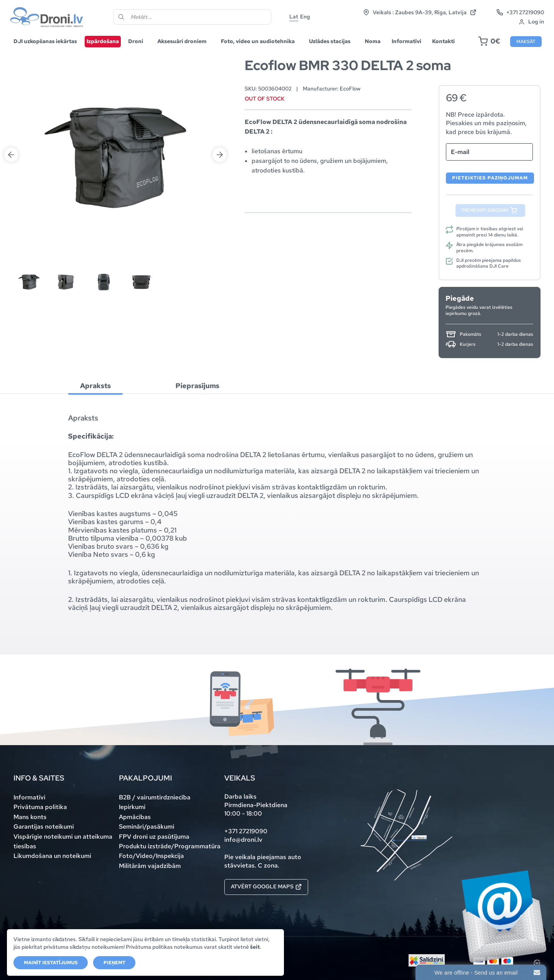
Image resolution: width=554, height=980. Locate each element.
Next (220, 76)
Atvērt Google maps (266, 886)
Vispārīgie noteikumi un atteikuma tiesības (63, 841)
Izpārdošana (103, 41)
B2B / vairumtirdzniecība (155, 797)
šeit (255, 947)
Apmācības (135, 817)
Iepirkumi (132, 807)
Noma (373, 41)
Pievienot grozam (485, 210)
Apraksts (95, 386)
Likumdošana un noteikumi (52, 856)
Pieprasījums (197, 386)
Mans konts (30, 817)
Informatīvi (406, 41)
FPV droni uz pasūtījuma (154, 837)
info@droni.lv (243, 840)
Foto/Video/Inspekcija (151, 856)
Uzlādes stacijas (330, 41)
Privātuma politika (40, 807)
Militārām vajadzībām (150, 866)
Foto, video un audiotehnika (258, 41)
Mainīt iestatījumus (51, 962)
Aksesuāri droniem (182, 41)
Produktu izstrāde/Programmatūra (170, 846)
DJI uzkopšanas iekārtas (45, 41)
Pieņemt (114, 962)
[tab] (95, 386)
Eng (305, 17)
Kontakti (443, 41)
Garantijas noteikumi (44, 827)
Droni (136, 41)
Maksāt (526, 41)
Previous (11, 76)
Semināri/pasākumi (147, 827)
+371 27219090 (520, 12)
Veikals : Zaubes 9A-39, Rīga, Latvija (420, 12)
